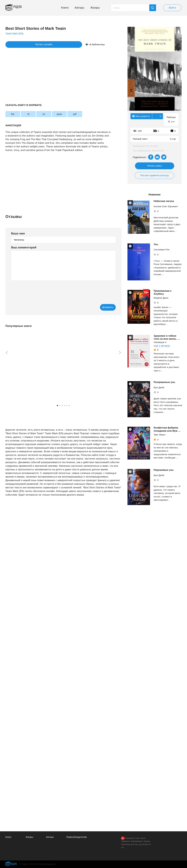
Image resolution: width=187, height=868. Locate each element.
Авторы (80, 8)
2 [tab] (60, 408)
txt (52, 114)
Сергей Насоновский (59, 385)
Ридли (20, 7)
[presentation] (34, 290)
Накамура (159, 348)
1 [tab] (57, 408)
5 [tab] (67, 408)
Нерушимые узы (164, 478)
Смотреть (17, 395)
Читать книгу (155, 166)
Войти (172, 8)
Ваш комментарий (24, 247)
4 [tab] (65, 408)
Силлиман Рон (162, 250)
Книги (65, 8)
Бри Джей (159, 394)
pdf (90, 114)
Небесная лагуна (164, 201)
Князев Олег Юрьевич (166, 206)
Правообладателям (77, 837)
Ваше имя (18, 234)
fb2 (14, 114)
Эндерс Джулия (14, 389)
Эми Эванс (160, 444)
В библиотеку (52, 45)
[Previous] (6, 353)
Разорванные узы (164, 388)
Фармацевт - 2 (99, 372)
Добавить (104, 307)
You (156, 244)
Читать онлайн (19, 45)
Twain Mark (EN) (15, 33)
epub (71, 114)
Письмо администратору (154, 175)
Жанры (95, 8)
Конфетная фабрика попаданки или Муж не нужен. (167, 437)
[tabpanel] (63, 364)
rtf (33, 114)
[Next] (121, 353)
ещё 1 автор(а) (162, 352)
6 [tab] (69, 408)
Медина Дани (161, 298)
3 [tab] (62, 408)
